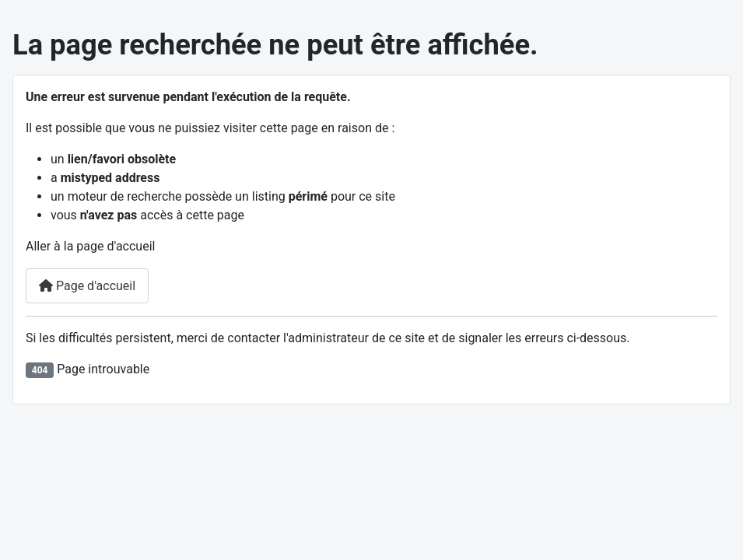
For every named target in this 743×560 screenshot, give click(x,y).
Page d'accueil (87, 286)
